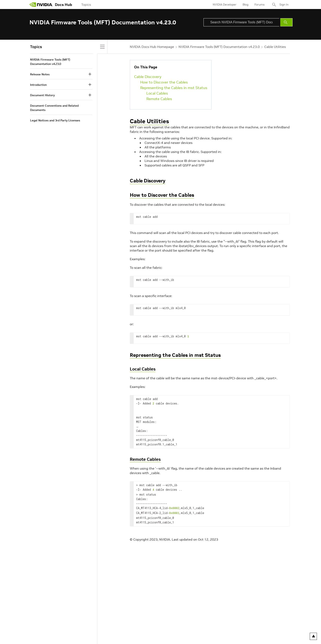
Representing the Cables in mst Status (174, 88)
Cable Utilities (275, 47)
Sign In (284, 5)
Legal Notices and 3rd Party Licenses (55, 120)
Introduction (38, 85)
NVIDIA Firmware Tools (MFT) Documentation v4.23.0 (219, 47)
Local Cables (157, 93)
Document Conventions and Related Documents (54, 108)
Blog (245, 5)
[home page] (41, 5)
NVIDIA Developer (225, 5)
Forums (259, 5)
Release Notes (40, 74)
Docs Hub (63, 5)
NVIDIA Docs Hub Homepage (152, 47)
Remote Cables (159, 99)
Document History (42, 95)
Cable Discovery (148, 77)
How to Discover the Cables (164, 82)
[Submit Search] (286, 22)
